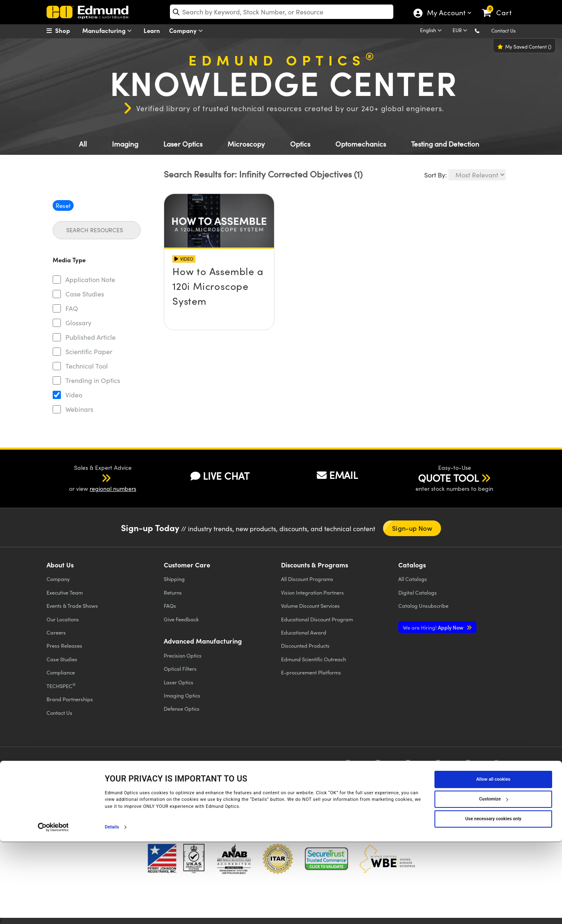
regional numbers (113, 489)
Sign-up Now (412, 528)
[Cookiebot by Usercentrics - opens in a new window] (53, 909)
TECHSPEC (61, 686)
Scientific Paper (89, 351)
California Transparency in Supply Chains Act (102, 792)
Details (112, 909)
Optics (300, 144)
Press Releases (64, 645)
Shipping (174, 579)
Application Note (90, 279)
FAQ (72, 308)
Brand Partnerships (70, 699)
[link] (500, 6)
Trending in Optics (93, 380)
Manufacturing (109, 31)
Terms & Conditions (148, 778)
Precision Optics (183, 655)
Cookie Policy (103, 778)
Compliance (61, 672)
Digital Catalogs (418, 592)
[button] (484, 30)
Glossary (78, 323)
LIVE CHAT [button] (220, 476)
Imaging (125, 144)
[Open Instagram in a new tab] (468, 771)
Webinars (79, 409)
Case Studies (85, 294)
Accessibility (191, 778)
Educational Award (304, 632)
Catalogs (413, 579)
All (83, 144)
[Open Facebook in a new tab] (348, 771)
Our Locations (63, 619)
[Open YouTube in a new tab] (408, 771)
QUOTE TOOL (448, 478)
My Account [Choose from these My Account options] (446, 14)
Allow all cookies (493, 861)
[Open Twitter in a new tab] (378, 771)
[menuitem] (67, 30)
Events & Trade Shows (72, 605)
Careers (56, 632)
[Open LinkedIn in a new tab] (438, 771)
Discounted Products (305, 645)
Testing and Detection (445, 144)
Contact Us (503, 30)
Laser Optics (183, 144)
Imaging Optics (182, 695)
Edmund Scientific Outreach (314, 659)
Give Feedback (181, 619)
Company (188, 31)
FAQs (170, 605)
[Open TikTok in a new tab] (496, 771)
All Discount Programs (307, 579)
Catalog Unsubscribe (423, 605)
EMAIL (337, 475)
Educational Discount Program (317, 619)
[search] (282, 12)
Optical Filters (180, 668)
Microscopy (246, 144)
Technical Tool (87, 366)
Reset (63, 205)
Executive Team (65, 592)
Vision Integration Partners (312, 592)
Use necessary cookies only (493, 901)
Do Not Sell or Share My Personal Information (208, 785)
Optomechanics (361, 144)
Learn (152, 30)
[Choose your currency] (461, 31)
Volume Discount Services (310, 605)
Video (74, 395)
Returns (173, 592)
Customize (493, 881)
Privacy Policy (64, 778)
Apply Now (434, 627)
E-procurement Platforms (311, 672)
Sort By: (435, 175)
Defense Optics (182, 708)
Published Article (91, 337)
